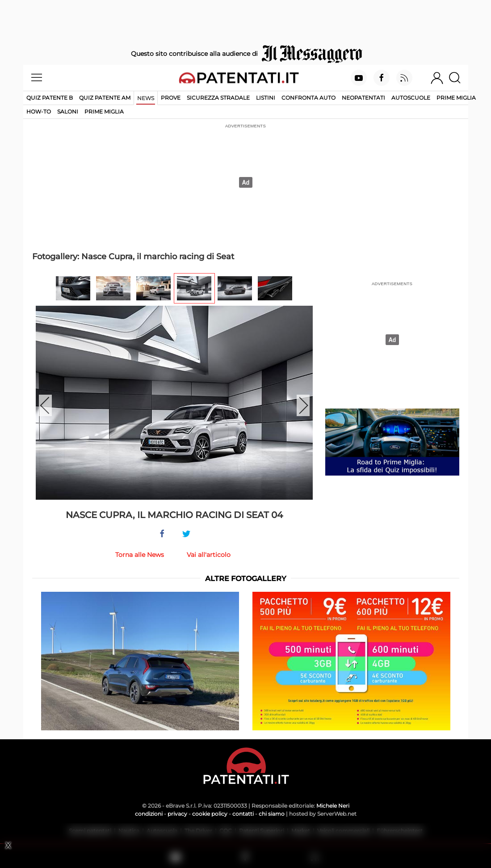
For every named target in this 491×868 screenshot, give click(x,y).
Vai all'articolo (209, 555)
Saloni (68, 112)
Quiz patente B (50, 98)
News (146, 98)
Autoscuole (411, 98)
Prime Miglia (456, 98)
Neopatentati (363, 98)
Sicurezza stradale (218, 98)
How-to (39, 112)
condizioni (149, 814)
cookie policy (210, 814)
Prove (171, 98)
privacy (177, 814)
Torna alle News (140, 555)
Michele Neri (333, 806)
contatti (243, 814)
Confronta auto (308, 98)
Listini (266, 98)
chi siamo (272, 814)
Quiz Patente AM (105, 98)
